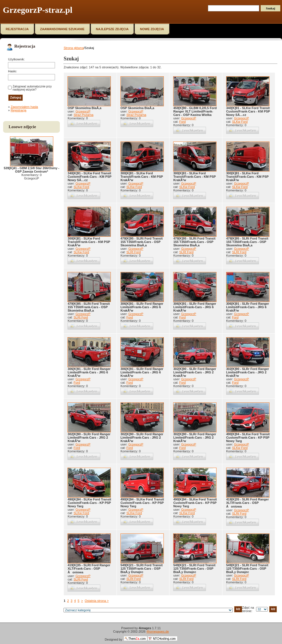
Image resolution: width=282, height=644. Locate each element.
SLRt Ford (134, 252)
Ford (182, 122)
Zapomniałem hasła (24, 107)
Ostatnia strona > (97, 601)
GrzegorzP (83, 111)
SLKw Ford (240, 122)
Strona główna (73, 48)
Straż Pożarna (83, 115)
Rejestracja (18, 110)
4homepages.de (158, 631)
